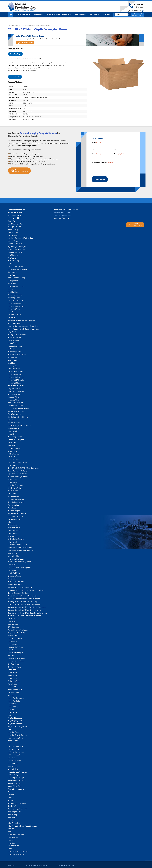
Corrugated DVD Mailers (16, 379)
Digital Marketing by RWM (66, 864)
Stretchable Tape (14, 844)
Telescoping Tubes (14, 574)
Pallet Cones (12, 478)
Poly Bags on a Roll (15, 251)
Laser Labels (12, 532)
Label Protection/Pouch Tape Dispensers (22, 824)
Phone (119, 154)
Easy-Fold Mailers (14, 387)
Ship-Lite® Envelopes (15, 515)
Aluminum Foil (13, 762)
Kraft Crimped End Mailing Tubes (19, 566)
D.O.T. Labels (12, 523)
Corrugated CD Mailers (16, 376)
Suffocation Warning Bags (17, 268)
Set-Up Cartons (13, 458)
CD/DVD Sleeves (14, 367)
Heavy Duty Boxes (14, 322)
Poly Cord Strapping (15, 716)
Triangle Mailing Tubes (16, 410)
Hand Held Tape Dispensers (18, 807)
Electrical (11, 793)
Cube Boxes (12, 310)
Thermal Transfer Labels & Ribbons (20, 549)
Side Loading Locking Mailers (18, 407)
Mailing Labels (13, 535)
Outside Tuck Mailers (15, 401)
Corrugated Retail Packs (16, 305)
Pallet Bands (12, 711)
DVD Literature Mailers (16, 384)
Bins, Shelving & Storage (17, 276)
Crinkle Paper (12, 640)
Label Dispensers (14, 529)
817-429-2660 (139, 6)
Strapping (11, 708)
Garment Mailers (14, 393)
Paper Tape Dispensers (16, 833)
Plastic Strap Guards (15, 481)
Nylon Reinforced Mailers (17, 501)
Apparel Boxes (13, 449)
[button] (141, 51)
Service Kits (12, 702)
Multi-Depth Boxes (15, 336)
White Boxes (12, 356)
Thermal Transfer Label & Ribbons (20, 546)
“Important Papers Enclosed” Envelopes (22, 594)
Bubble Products (14, 421)
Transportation (13, 623)
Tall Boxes (11, 347)
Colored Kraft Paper (15, 637)
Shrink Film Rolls (14, 699)
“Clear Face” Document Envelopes (20, 586)
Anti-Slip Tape (13, 765)
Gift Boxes (11, 455)
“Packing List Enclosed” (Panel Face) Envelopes (25, 609)
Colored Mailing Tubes (16, 557)
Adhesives (11, 756)
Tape (9, 742)
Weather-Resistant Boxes (17, 353)
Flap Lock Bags (13, 231)
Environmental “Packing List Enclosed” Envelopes (26, 589)
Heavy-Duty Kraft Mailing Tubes (19, 560)
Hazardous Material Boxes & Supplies (21, 319)
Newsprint (11, 654)
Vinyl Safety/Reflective (16, 853)
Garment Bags (13, 239)
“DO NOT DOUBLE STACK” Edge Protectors (23, 467)
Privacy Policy (12, 864)
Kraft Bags (11, 563)
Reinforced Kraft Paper (16, 660)
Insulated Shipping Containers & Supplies (23, 325)
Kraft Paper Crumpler (15, 651)
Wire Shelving (13, 290)
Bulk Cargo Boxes (14, 296)
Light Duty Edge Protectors (18, 472)
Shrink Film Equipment (16, 697)
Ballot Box (11, 362)
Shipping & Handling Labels (18, 543)
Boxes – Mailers (13, 359)
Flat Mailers (12, 492)
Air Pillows (11, 418)
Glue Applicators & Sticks (17, 802)
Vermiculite (12, 441)
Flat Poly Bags (13, 234)
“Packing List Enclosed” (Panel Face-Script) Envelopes (27, 611)
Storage (10, 288)
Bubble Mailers (13, 489)
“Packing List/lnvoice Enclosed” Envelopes (23, 600)
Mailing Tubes (13, 552)
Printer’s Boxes (13, 339)
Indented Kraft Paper (15, 646)
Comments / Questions (102, 162)
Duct (9, 790)
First (93, 150)
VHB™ (10, 847)
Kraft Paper (12, 648)
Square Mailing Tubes (15, 404)
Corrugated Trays (14, 308)
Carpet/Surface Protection (17, 770)
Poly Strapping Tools (15, 719)
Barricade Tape (13, 768)
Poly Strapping (13, 836)
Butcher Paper (13, 634)
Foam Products (13, 427)
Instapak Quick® (14, 430)
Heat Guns (11, 694)
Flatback (11, 796)
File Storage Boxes (14, 313)
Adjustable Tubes (14, 555)
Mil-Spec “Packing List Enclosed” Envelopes (24, 597)
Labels (10, 521)
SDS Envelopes (13, 617)
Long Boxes (12, 330)
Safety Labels (12, 540)
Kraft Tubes (12, 569)
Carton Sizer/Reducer (15, 299)
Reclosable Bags (13, 259)
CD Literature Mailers (15, 370)
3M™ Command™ (14, 753)
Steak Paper (12, 668)
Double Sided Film (14, 782)
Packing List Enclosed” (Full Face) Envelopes (24, 603)
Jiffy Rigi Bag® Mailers (16, 498)
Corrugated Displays (15, 373)
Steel (9, 728)
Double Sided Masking (16, 787)
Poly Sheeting (13, 254)
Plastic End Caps (14, 572)
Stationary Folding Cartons (17, 461)
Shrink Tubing (13, 705)
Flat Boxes (11, 316)
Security (11, 839)
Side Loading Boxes (15, 344)
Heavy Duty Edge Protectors (18, 469)
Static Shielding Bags (15, 265)
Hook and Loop (13, 816)
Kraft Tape (11, 819)
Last (115, 150)
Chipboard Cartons (14, 447)
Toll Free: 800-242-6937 (63, 211)
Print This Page (15, 54)
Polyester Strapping (15, 722)
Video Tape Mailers (14, 413)
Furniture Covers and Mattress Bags (21, 237)
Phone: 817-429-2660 (62, 214)
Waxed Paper (12, 682)
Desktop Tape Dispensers (17, 779)
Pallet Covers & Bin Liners (17, 248)
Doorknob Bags (13, 228)
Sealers (10, 262)
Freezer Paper (13, 643)
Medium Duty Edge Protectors (19, 475)
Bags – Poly (12, 219)
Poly (9, 714)
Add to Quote (15, 77)
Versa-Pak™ (12, 444)
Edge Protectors (13, 464)
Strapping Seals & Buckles (17, 733)
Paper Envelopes (14, 509)
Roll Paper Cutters (14, 665)
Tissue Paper (12, 671)
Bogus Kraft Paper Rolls (16, 631)
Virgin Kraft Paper (14, 680)
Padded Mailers (13, 503)
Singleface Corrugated (16, 438)
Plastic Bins (12, 282)
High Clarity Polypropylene (17, 245)
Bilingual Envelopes (15, 583)
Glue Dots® (12, 805)
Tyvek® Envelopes (14, 518)
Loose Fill (11, 432)
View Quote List (136, 12)
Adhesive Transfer (14, 759)
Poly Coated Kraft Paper (16, 657)
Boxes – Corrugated (15, 293)
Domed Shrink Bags (15, 688)
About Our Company (61, 217)
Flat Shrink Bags (13, 691)
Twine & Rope (13, 739)
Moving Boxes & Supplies (17, 333)
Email (96, 154)
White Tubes (12, 577)
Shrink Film (12, 685)
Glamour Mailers (14, 495)
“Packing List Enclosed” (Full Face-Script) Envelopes (26, 606)
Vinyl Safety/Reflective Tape (18, 850)
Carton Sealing (13, 773)
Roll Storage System (15, 435)
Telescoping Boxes (14, 350)
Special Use (12, 620)
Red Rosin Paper (14, 663)
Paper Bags (12, 506)
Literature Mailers (14, 398)
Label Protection (14, 822)
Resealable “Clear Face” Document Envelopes (24, 614)
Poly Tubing (12, 256)
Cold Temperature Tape (16, 776)
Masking (11, 827)
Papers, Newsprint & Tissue (18, 628)
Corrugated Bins (13, 279)
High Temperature (14, 810)
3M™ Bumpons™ (14, 748)
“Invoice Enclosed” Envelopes (18, 592)
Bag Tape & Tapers (14, 225)
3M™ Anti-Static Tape (15, 745)
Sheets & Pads (13, 342)
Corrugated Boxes (14, 302)
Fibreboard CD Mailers (16, 390)
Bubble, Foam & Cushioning (18, 415)
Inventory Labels (14, 526)
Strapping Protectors (15, 484)
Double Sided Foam (15, 785)
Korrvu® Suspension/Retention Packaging (23, 327)
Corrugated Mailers (15, 381)
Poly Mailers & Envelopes (17, 512)
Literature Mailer (14, 396)
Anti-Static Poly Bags (15, 222)
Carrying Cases (13, 364)
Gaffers (10, 799)
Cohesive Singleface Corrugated (19, 424)
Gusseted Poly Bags (15, 242)
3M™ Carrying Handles (16, 751)
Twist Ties (11, 273)
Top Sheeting (12, 271)
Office (10, 830)
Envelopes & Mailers (15, 486)
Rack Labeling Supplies (16, 285)
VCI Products (12, 677)
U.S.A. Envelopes (14, 626)
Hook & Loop (12, 813)
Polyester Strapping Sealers (18, 725)
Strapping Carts (13, 731)
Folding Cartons (13, 452)
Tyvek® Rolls (12, 674)
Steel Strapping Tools (15, 736)
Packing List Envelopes (16, 580)
